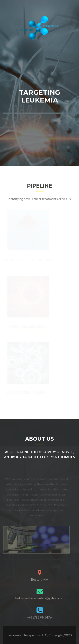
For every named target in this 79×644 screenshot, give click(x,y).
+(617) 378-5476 (39, 617)
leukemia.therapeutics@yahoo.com (40, 598)
